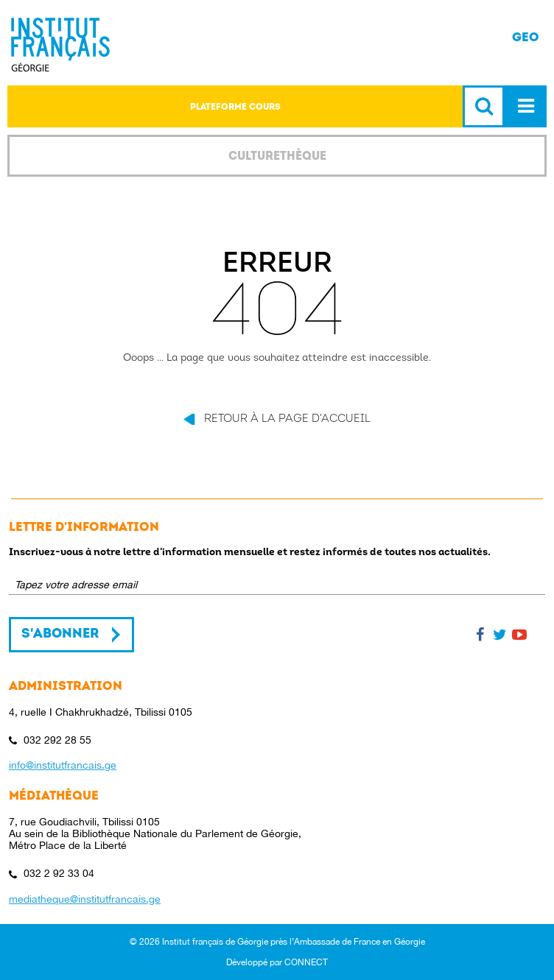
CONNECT (306, 962)
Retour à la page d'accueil (287, 419)
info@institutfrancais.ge (63, 765)
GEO (526, 37)
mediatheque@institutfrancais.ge (85, 899)
